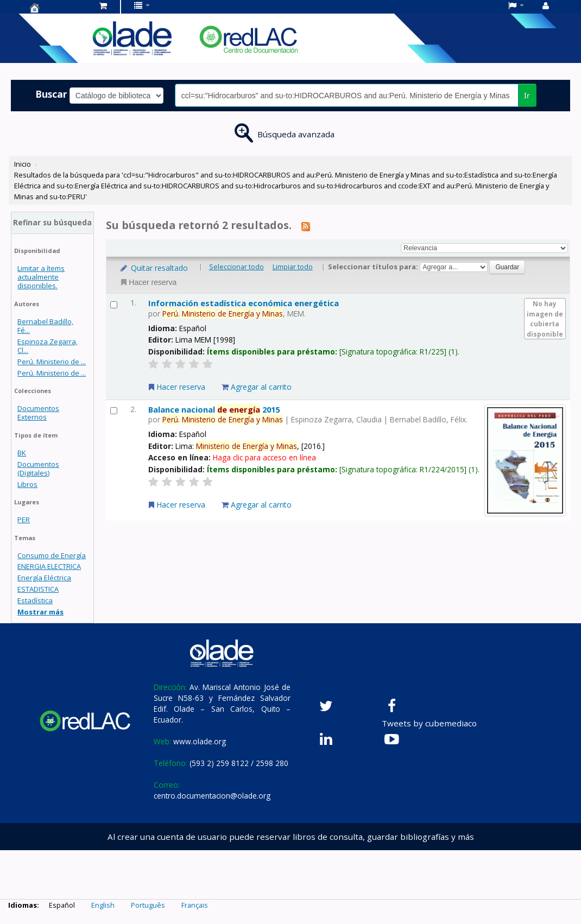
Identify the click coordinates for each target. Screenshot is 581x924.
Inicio (23, 164)
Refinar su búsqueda (52, 222)
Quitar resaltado (153, 268)
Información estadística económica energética (244, 303)
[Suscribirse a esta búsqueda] (306, 226)
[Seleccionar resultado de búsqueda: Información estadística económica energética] (114, 305)
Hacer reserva (148, 282)
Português (148, 905)
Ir (527, 95)
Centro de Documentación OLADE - (56, 8)
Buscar (51, 94)
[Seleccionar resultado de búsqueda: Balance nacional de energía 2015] (114, 411)
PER (24, 520)
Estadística (35, 600)
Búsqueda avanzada (296, 134)
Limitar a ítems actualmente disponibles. (41, 277)
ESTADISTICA (38, 589)
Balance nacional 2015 (214, 409)
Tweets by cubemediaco (429, 723)
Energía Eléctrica (44, 578)
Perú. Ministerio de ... (52, 362)
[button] (103, 5)
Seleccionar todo (236, 267)
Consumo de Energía (52, 555)
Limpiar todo (293, 267)
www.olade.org (200, 741)
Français (195, 905)
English (103, 905)
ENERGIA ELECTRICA (49, 566)
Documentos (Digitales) (38, 469)
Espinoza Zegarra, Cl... (48, 346)
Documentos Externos (38, 413)
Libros (27, 484)
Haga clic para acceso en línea (264, 457)
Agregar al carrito (257, 387)
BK (22, 453)
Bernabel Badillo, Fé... (45, 326)
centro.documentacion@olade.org (212, 796)
